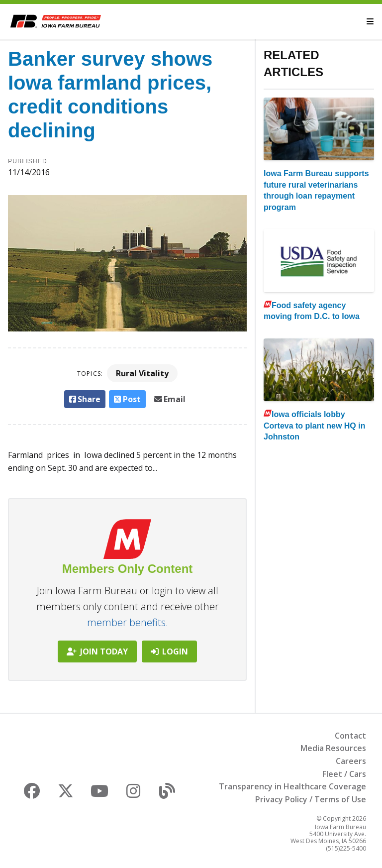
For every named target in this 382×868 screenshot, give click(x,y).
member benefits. (128, 622)
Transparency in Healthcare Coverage (292, 786)
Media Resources (333, 748)
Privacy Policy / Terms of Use (311, 799)
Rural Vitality (142, 373)
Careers (351, 761)
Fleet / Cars (344, 774)
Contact (350, 736)
